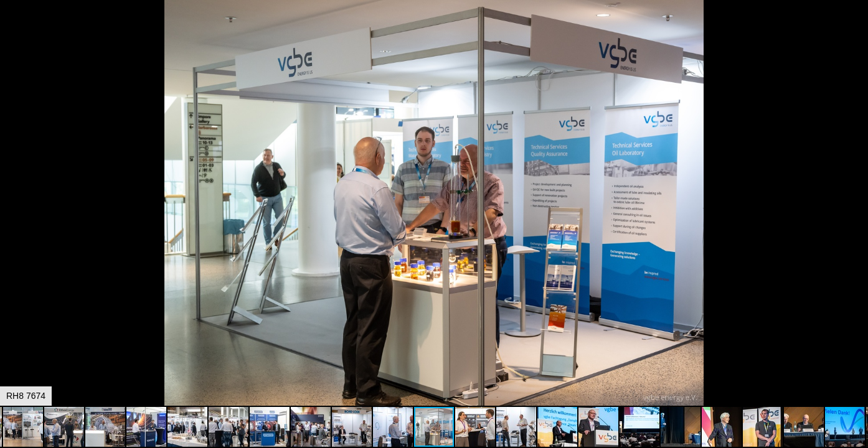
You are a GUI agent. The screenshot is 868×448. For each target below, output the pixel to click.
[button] (857, 32)
